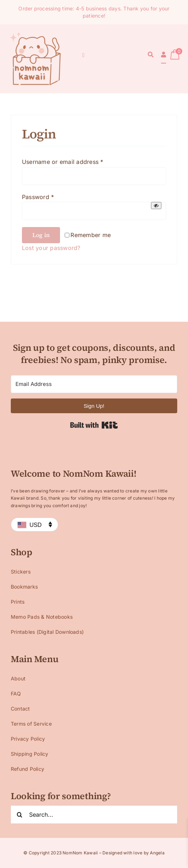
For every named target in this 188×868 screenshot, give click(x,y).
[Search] (151, 55)
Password (38, 197)
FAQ (16, 694)
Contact (20, 709)
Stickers (21, 572)
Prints (18, 602)
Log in (41, 235)
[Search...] (94, 815)
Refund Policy (27, 769)
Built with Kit (94, 425)
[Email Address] (94, 384)
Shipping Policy (30, 754)
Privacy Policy (28, 739)
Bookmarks (24, 587)
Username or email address (63, 162)
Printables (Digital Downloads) (47, 632)
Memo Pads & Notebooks (42, 617)
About (18, 678)
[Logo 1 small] (36, 33)
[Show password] (156, 206)
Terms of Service (31, 724)
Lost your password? (51, 248)
